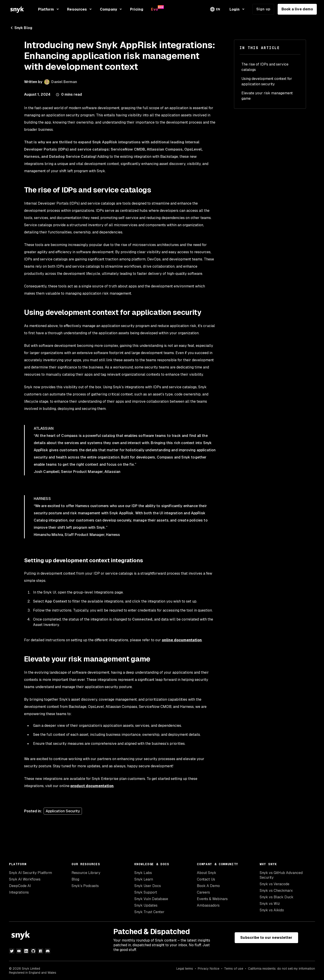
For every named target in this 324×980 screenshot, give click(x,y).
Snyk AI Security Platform (30, 873)
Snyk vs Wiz (270, 904)
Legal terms (185, 969)
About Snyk (207, 873)
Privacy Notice (209, 969)
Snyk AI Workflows (25, 879)
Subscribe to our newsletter (266, 938)
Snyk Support (146, 892)
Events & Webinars (212, 899)
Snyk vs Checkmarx (276, 891)
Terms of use (234, 969)
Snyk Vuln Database (151, 899)
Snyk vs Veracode (274, 884)
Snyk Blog (21, 28)
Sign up (263, 9)
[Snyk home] (17, 9)
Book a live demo (297, 9)
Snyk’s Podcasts (85, 886)
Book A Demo (208, 886)
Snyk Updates (146, 905)
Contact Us (206, 879)
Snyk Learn (144, 879)
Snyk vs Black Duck (277, 897)
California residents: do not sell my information (281, 969)
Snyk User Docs (148, 886)
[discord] (48, 951)
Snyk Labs (143, 873)
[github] (33, 951)
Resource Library (86, 873)
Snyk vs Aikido (272, 910)
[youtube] (19, 951)
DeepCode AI (20, 886)
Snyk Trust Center (149, 912)
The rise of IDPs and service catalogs (265, 67)
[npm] (40, 951)
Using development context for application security (267, 81)
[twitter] (12, 951)
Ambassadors (208, 905)
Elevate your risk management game (267, 96)
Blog (75, 879)
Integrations (19, 892)
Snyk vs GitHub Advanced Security (281, 875)
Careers (203, 892)
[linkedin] (26, 951)
